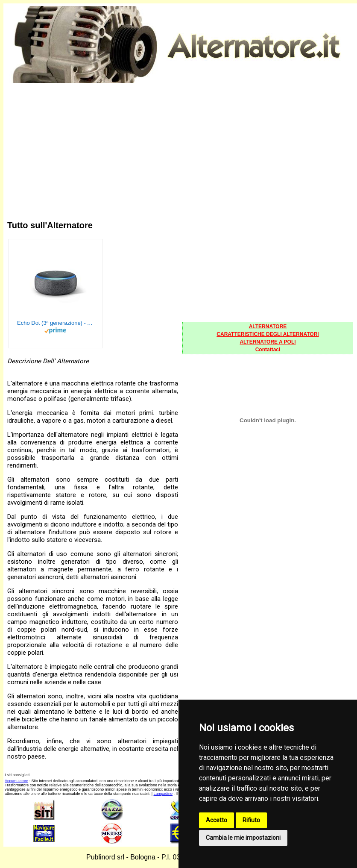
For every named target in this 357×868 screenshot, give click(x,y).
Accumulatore (16, 781)
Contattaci (268, 350)
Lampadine (163, 794)
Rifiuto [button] (251, 820)
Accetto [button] (217, 820)
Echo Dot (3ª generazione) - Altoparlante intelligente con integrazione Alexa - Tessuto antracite (56, 323)
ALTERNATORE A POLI (268, 342)
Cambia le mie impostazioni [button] (243, 838)
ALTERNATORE (268, 327)
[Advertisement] (180, 144)
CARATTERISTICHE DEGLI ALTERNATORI (268, 334)
